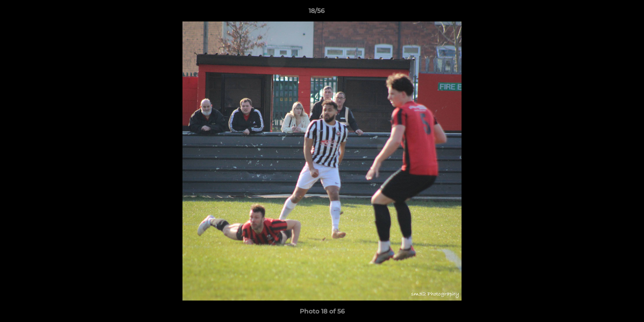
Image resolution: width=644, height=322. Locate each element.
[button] (606, 13)
